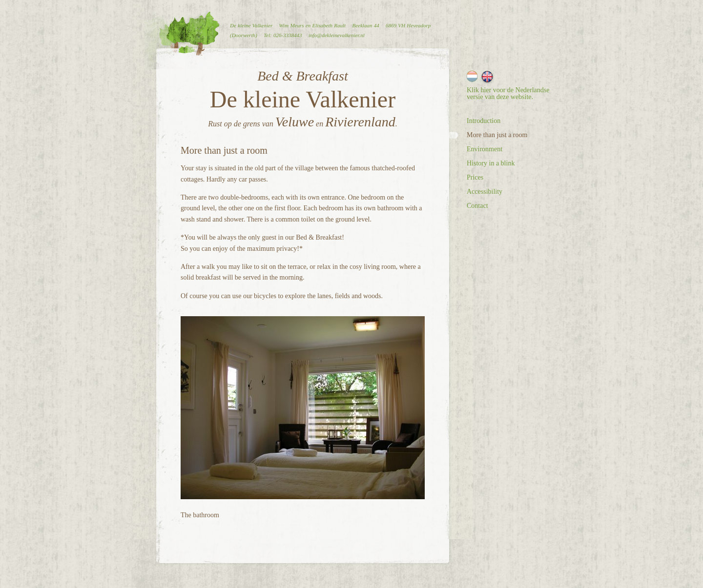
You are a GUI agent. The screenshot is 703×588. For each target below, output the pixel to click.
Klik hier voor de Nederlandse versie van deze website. (508, 93)
